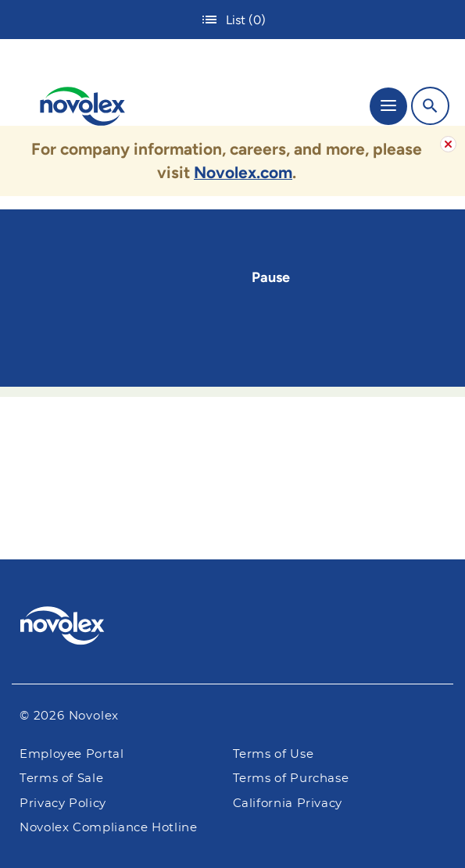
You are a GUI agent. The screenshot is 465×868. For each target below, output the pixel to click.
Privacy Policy (63, 804)
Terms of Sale (61, 779)
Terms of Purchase (291, 779)
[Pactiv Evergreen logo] (233, 628)
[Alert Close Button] (448, 144)
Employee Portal (72, 754)
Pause (271, 277)
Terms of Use (274, 754)
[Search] (430, 106)
